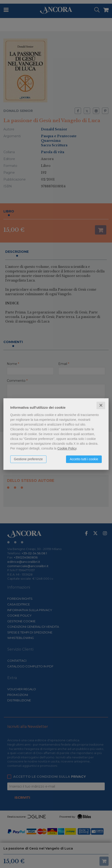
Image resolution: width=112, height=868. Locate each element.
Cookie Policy (67, 448)
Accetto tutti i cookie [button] (84, 459)
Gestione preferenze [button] (28, 459)
